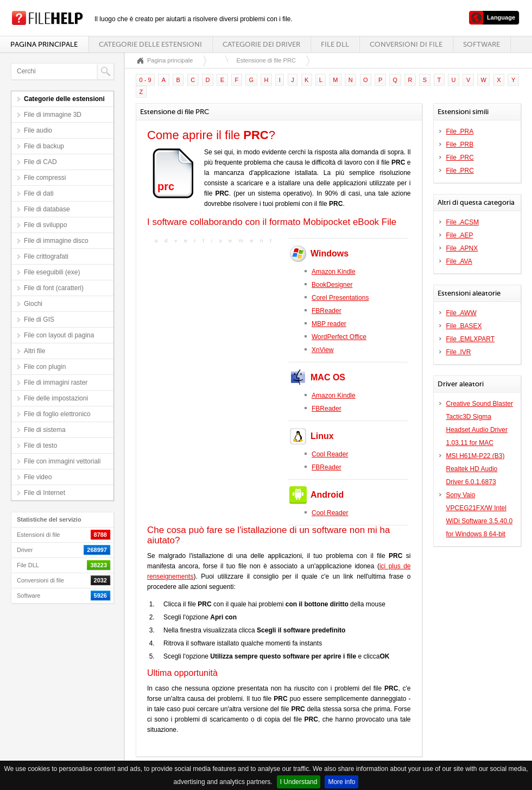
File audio (38, 130)
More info (341, 782)
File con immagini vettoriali (62, 461)
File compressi (45, 178)
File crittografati (46, 256)
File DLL (335, 44)
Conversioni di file (406, 44)
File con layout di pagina (59, 335)
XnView (322, 350)
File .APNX (462, 248)
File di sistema (45, 430)
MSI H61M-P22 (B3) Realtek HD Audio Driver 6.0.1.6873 (476, 469)
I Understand (299, 782)
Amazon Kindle (334, 272)
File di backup (44, 146)
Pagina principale (44, 44)
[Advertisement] (215, 314)
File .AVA (459, 261)
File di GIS (39, 319)
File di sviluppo (45, 225)
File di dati (39, 193)
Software (482, 44)
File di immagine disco (56, 241)
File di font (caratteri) (54, 288)
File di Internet (45, 493)
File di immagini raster (56, 383)
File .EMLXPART (471, 339)
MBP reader (329, 324)
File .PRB (460, 145)
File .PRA (460, 131)
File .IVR (459, 352)
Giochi (33, 304)
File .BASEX (464, 326)
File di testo (40, 446)
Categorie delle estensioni (150, 44)
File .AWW (461, 313)
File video (38, 477)
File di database (47, 209)
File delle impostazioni (56, 398)
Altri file (34, 351)
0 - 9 (145, 80)
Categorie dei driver (261, 44)
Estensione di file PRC (266, 60)
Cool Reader (330, 454)
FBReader (327, 311)
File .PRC (460, 158)
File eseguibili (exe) (52, 272)
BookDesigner (332, 285)
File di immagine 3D (53, 115)
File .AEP (460, 235)
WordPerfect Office (339, 337)
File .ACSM (463, 222)
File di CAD (40, 162)
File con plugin (45, 367)
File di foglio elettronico (57, 414)
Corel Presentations (340, 298)
